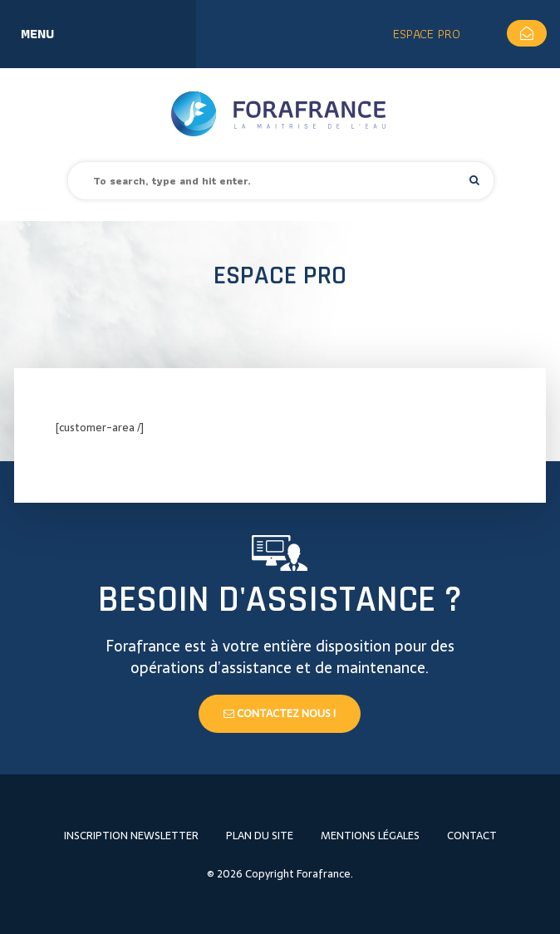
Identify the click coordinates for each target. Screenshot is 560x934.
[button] (474, 180)
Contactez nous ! (280, 713)
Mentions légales (370, 836)
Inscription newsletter (131, 836)
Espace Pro (427, 34)
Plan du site (260, 836)
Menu (37, 34)
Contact (472, 836)
